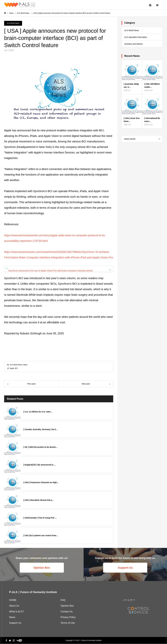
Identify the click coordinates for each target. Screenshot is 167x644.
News (25, 365)
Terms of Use (68, 623)
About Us (14, 606)
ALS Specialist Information (136, 37)
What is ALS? (17, 612)
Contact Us (67, 612)
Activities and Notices (134, 44)
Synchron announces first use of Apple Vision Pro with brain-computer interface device (51, 271)
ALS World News (13, 23)
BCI (16, 368)
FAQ (63, 600)
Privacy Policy (68, 617)
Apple (12, 368)
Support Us (125, 568)
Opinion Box (42, 568)
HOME (13, 600)
